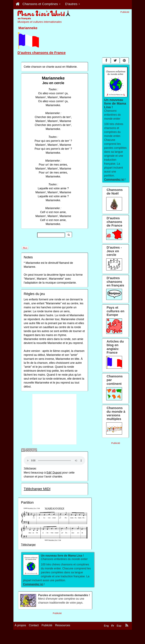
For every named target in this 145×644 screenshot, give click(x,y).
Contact (34, 625)
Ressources (63, 625)
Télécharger (30, 468)
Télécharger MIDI (37, 489)
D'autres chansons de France (42, 53)
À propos (20, 625)
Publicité (47, 625)
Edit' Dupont (54, 473)
